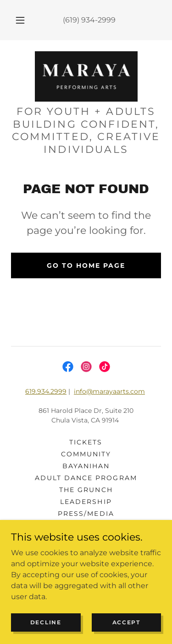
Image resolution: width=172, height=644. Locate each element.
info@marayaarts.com (109, 391)
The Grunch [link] (86, 490)
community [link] (86, 454)
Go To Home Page (86, 265)
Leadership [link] (86, 502)
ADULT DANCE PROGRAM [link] (86, 478)
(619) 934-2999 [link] (89, 20)
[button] (20, 20)
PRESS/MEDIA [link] (86, 514)
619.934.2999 (46, 391)
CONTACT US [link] (86, 525)
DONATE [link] (86, 537)
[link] (86, 76)
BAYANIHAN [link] (86, 466)
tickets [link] (86, 442)
